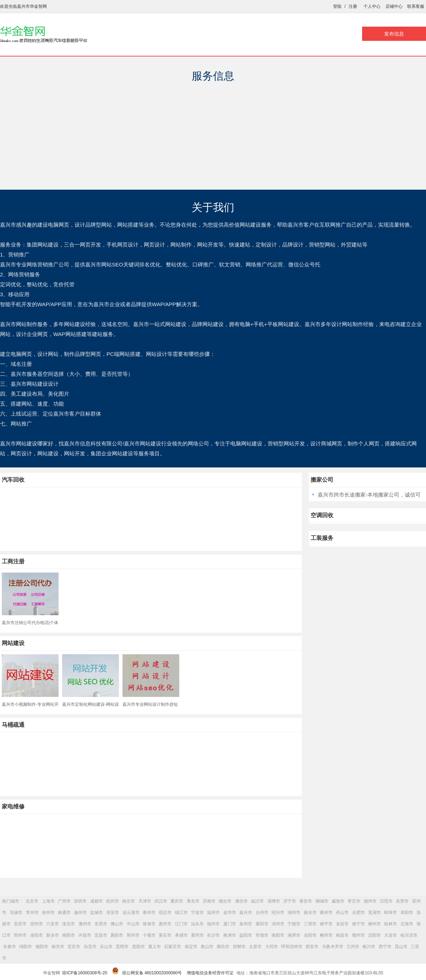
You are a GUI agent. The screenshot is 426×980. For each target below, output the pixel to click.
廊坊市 (223, 947)
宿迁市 (165, 913)
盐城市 (97, 913)
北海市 (407, 924)
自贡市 (90, 947)
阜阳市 (407, 913)
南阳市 (69, 935)
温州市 (213, 913)
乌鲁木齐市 (333, 947)
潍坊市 (241, 901)
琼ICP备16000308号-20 (85, 973)
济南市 (209, 901)
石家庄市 (173, 947)
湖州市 (294, 913)
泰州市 (149, 913)
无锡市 (16, 913)
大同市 (272, 947)
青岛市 (193, 901)
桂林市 (390, 924)
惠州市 (165, 924)
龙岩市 (342, 924)
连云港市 (131, 913)
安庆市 (20, 924)
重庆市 (177, 901)
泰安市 (306, 901)
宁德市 (294, 924)
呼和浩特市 (292, 947)
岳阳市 (310, 935)
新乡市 (53, 935)
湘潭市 (294, 935)
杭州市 (113, 901)
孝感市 (181, 935)
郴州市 (326, 935)
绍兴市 (278, 913)
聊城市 (322, 901)
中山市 (133, 924)
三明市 (310, 924)
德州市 (370, 901)
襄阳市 (117, 935)
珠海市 (149, 924)
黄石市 (165, 935)
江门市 (181, 924)
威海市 (338, 901)
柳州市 (375, 924)
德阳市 (42, 947)
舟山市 (342, 913)
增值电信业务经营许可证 (210, 973)
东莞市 (101, 924)
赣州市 (359, 935)
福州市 (213, 924)
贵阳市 (138, 947)
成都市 (97, 901)
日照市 (386, 901)
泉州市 (246, 924)
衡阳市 (278, 935)
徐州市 (48, 913)
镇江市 (181, 913)
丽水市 (310, 913)
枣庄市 (354, 901)
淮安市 (113, 913)
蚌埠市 (390, 913)
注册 (353, 6)
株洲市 (230, 935)
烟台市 (225, 901)
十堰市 (149, 935)
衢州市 (326, 913)
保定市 (191, 947)
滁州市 (85, 924)
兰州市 (353, 947)
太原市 (255, 947)
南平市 (326, 924)
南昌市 (342, 935)
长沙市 (213, 935)
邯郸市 (239, 947)
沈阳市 (375, 935)
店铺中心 (394, 6)
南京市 (129, 901)
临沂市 (257, 901)
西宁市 (385, 947)
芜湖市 (375, 913)
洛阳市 (37, 935)
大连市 (390, 935)
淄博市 (274, 901)
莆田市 (262, 924)
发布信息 (394, 34)
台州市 (262, 913)
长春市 (10, 947)
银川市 (369, 947)
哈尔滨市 (409, 935)
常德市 (262, 935)
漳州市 (278, 924)
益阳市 (246, 935)
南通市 (64, 913)
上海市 (48, 901)
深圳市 (80, 901)
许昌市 (85, 935)
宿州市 (37, 924)
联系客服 (416, 6)
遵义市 (154, 947)
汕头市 (197, 924)
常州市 (32, 913)
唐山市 (207, 947)
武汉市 (161, 901)
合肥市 (359, 913)
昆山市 (401, 947)
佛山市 (117, 924)
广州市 (64, 901)
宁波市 (197, 913)
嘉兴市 (246, 913)
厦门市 (230, 924)
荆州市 (133, 935)
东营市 (402, 901)
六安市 (53, 924)
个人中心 (372, 6)
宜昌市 (101, 935)
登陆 (337, 6)
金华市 (230, 913)
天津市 (145, 901)
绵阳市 (26, 947)
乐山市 (106, 947)
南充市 (58, 947)
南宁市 (359, 924)
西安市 (312, 947)
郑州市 (20, 935)
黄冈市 (197, 935)
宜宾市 (74, 947)
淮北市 (69, 924)
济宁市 (290, 901)
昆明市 (122, 947)
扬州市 (81, 913)
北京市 (32, 901)
